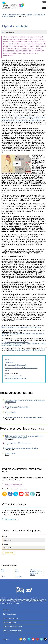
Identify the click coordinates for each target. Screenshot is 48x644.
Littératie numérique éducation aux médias (20, 15)
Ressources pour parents (13, 376)
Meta (3, 571)
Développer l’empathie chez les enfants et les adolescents (24, 417)
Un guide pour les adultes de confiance (18, 443)
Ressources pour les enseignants (16, 379)
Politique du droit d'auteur (12, 627)
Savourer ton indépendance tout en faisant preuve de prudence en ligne (21, 120)
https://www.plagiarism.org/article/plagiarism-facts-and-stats (21, 327)
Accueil (4, 15)
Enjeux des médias (39, 15)
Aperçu (7, 360)
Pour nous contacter (10, 618)
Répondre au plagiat (12, 373)
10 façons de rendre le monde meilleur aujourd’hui (21, 448)
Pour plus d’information (14, 484)
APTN (3, 570)
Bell (17, 570)
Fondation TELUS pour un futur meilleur (36, 573)
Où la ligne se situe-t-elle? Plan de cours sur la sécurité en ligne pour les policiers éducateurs (24, 437)
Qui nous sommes (10, 614)
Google (32, 570)
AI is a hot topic (10, 453)
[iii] (42, 185)
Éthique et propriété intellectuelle (16, 365)
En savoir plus (10, 519)
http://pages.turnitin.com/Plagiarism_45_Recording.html (27, 350)
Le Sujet (5, 544)
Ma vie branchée (10, 412)
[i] (10, 44)
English (44, 2)
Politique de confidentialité (13, 631)
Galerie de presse (10, 622)
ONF (17, 571)
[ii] (21, 134)
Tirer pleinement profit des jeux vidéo (17, 407)
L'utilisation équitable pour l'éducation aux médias (21, 368)
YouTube (18, 576)
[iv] (14, 213)
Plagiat (7, 371)
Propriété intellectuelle (9, 16)
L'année (5, 537)
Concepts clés (10, 362)
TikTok (3, 576)
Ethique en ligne (10, 32)
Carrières (6, 610)
